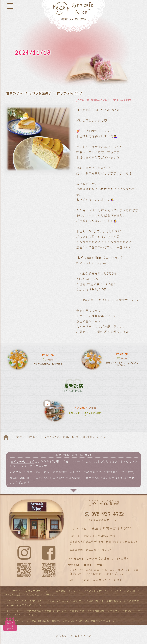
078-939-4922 (107, 514)
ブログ (18, 437)
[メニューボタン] (10, 6)
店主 (18, 594)
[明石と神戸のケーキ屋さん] (73, 16)
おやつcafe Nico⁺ (90, 258)
